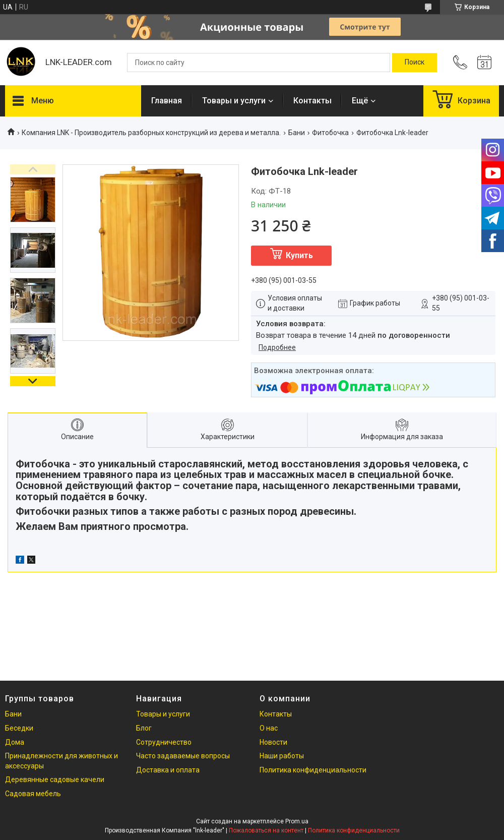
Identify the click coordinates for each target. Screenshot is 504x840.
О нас (269, 728)
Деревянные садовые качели (55, 779)
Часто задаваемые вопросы (183, 756)
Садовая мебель (33, 794)
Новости (273, 742)
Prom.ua (297, 821)
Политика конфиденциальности (313, 770)
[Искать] (415, 63)
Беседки (19, 728)
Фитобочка (330, 133)
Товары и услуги (234, 101)
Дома (15, 742)
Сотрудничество (164, 742)
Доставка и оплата (168, 770)
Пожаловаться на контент (266, 830)
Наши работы (282, 756)
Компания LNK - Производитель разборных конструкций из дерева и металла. (151, 133)
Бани (297, 133)
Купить (299, 255)
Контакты (312, 101)
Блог (144, 728)
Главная (167, 101)
